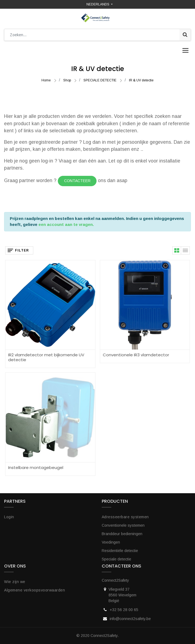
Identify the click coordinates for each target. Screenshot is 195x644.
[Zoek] (185, 35)
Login (9, 517)
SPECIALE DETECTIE (100, 80)
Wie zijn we (15, 582)
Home (46, 80)
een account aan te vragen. (66, 224)
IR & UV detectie (141, 80)
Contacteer (77, 181)
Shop (67, 80)
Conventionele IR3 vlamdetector (136, 355)
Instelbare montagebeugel (36, 467)
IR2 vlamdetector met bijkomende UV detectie (46, 357)
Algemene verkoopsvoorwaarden (34, 590)
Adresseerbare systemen (125, 517)
